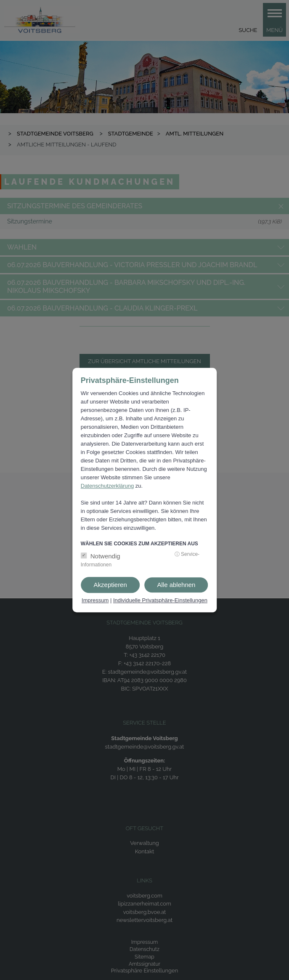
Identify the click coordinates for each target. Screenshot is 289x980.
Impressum (95, 601)
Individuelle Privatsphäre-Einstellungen (160, 601)
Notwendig (105, 556)
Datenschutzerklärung (107, 486)
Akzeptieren (110, 585)
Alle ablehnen (176, 585)
